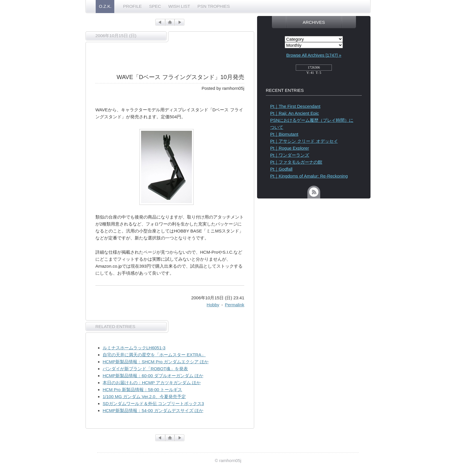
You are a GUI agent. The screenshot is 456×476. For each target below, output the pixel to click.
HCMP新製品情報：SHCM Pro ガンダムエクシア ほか (156, 362)
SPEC (155, 6)
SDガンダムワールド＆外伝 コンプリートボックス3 (153, 403)
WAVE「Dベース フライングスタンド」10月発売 (180, 77)
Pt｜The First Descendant (295, 106)
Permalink (235, 305)
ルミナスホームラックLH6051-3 (134, 348)
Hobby (213, 305)
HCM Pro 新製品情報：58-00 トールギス (142, 390)
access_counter (314, 69)
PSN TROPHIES (214, 6)
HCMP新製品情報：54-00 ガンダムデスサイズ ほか (153, 410)
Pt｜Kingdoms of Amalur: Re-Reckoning (309, 176)
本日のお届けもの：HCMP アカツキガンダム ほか (152, 383)
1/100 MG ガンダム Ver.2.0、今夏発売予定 (144, 397)
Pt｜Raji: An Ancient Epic (295, 113)
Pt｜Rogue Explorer (290, 148)
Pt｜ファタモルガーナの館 (296, 162)
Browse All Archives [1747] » (314, 55)
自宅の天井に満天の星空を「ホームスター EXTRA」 (154, 355)
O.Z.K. (105, 6)
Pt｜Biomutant (284, 134)
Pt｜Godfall (281, 169)
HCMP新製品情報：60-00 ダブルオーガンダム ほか (153, 376)
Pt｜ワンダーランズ (290, 155)
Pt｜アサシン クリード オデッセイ (304, 141)
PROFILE (132, 6)
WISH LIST (179, 6)
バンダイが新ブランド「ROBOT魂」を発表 (145, 369)
